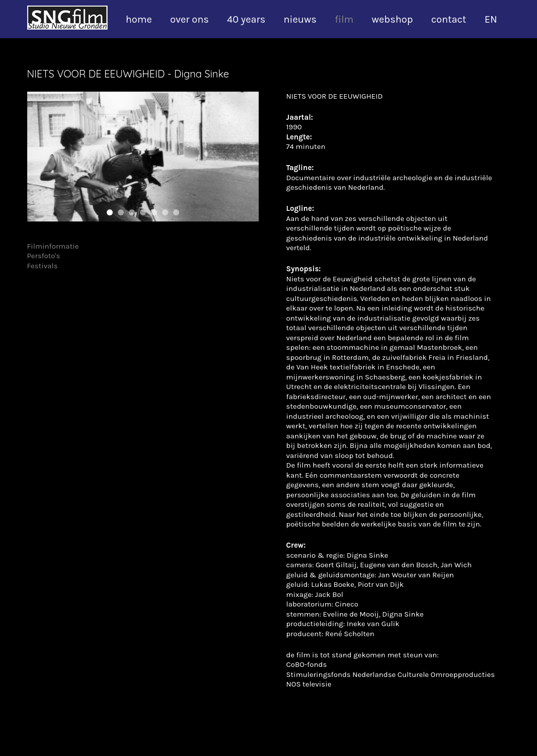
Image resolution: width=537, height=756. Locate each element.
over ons (189, 19)
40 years (246, 19)
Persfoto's (44, 256)
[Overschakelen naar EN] (496, 20)
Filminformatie (53, 246)
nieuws (300, 19)
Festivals (43, 266)
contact (449, 19)
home (139, 19)
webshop (393, 19)
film (344, 19)
